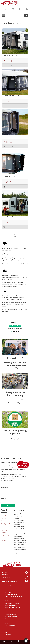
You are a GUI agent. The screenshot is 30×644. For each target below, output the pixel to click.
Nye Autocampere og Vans (12, 603)
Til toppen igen (15, 562)
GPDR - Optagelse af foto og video (14, 597)
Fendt (6, 630)
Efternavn (4, 498)
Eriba (6, 628)
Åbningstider (8, 585)
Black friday (4, 515)
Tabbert (7, 637)
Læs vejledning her (15, 368)
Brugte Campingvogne (11, 605)
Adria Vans (7, 623)
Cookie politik (8, 592)
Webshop (7, 610)
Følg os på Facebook (10, 588)
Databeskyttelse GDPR (11, 594)
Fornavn (3, 493)
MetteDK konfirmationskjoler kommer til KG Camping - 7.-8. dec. (6, 521)
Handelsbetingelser (10, 590)
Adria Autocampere (10, 625)
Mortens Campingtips (10, 614)
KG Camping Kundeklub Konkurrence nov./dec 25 (5, 530)
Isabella (7, 639)
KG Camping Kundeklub (11, 617)
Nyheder (7, 619)
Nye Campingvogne (10, 601)
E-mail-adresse (5, 487)
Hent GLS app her (15, 261)
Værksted (7, 612)
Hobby (7, 632)
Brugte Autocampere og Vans (12, 607)
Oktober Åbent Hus (5, 541)
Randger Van (8, 634)
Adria (6, 621)
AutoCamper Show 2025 (6, 536)
